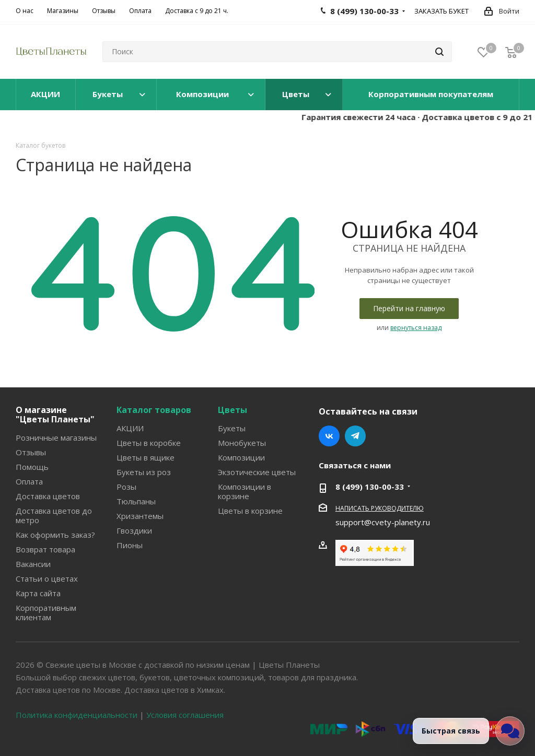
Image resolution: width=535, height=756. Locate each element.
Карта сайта (38, 593)
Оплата (29, 481)
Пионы (130, 545)
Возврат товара (45, 549)
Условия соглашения (185, 715)
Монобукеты (242, 443)
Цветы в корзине (250, 511)
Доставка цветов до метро (54, 515)
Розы (126, 487)
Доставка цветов (48, 496)
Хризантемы (140, 516)
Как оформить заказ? (55, 535)
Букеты (232, 428)
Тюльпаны (136, 501)
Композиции (241, 457)
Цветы (232, 410)
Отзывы (31, 452)
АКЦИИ (130, 428)
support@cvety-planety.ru (383, 522)
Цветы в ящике (146, 457)
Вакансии (33, 564)
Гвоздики (134, 530)
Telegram (355, 436)
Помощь (32, 467)
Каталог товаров (154, 410)
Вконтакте (329, 436)
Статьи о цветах (47, 578)
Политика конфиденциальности (77, 715)
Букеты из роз (144, 472)
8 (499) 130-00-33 (370, 487)
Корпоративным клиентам (46, 612)
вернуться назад (416, 328)
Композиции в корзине (245, 491)
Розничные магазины (56, 438)
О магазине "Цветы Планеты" (55, 415)
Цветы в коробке (149, 443)
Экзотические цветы (257, 472)
